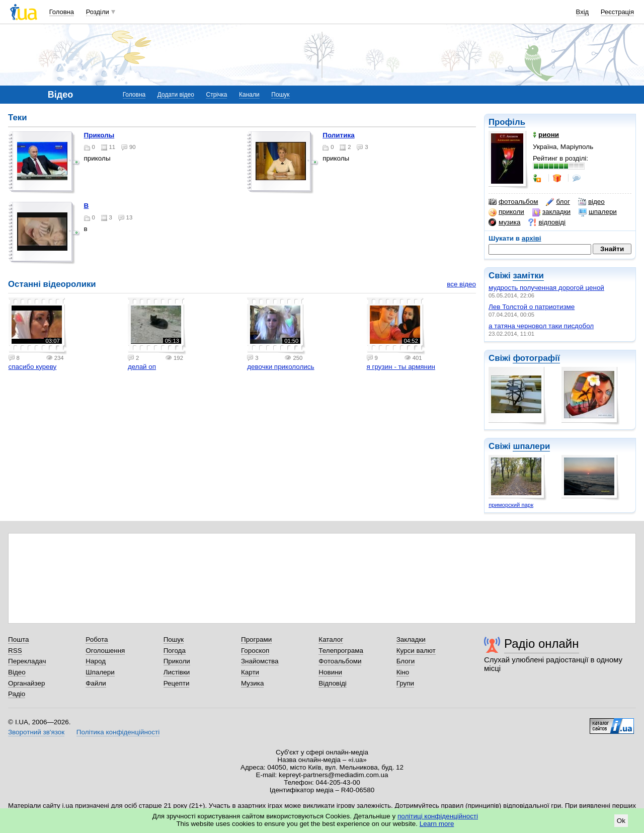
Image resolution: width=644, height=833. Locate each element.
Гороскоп (255, 651)
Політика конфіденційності (118, 732)
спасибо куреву (33, 367)
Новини (330, 672)
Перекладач (27, 661)
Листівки (177, 672)
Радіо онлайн (542, 643)
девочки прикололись (280, 367)
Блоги (406, 661)
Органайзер (26, 683)
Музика (252, 683)
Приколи (177, 661)
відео (591, 202)
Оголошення (105, 651)
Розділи (98, 12)
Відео (17, 672)
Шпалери (100, 672)
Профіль (507, 122)
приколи (506, 212)
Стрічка (216, 95)
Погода (175, 651)
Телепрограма (341, 651)
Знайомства (260, 661)
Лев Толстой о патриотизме (532, 307)
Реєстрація (617, 12)
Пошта (18, 639)
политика (338, 135)
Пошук (280, 95)
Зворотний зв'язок (36, 732)
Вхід (583, 12)
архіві (532, 238)
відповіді (547, 222)
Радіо (17, 694)
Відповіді (333, 683)
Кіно (403, 672)
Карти (250, 672)
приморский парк (511, 505)
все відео (461, 284)
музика (504, 222)
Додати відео (176, 95)
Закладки (411, 639)
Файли (96, 683)
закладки (551, 212)
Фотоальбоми (340, 661)
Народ (96, 661)
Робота (97, 639)
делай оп (142, 367)
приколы (99, 135)
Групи (405, 683)
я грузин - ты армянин (401, 367)
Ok (621, 821)
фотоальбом (513, 202)
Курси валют (416, 651)
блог (558, 202)
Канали (249, 95)
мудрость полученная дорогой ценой (546, 288)
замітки (528, 276)
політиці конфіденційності (438, 816)
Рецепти (177, 683)
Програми (256, 639)
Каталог (331, 639)
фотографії (536, 358)
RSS (15, 651)
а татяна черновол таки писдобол (541, 326)
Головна (62, 12)
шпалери (598, 212)
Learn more (437, 824)
